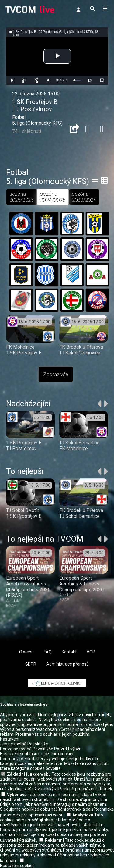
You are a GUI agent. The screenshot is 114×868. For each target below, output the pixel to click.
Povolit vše (38, 744)
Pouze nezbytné (16, 749)
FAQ (48, 652)
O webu (26, 652)
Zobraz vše (56, 374)
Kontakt (69, 652)
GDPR (31, 664)
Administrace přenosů (67, 664)
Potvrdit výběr (67, 749)
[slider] (77, 80)
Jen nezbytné (13, 744)
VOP (91, 652)
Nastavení (10, 739)
